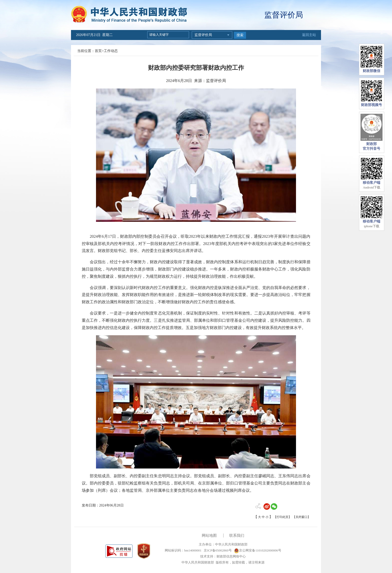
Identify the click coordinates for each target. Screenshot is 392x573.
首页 (98, 51)
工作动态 (111, 51)
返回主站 (309, 35)
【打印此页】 (282, 517)
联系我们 (237, 535)
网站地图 (209, 535)
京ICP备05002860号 (217, 550)
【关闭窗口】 (301, 517)
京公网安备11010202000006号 (258, 550)
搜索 (240, 35)
